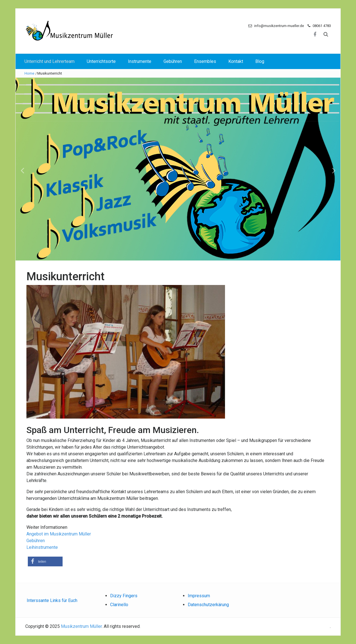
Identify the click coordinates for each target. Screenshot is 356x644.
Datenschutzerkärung (208, 605)
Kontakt (236, 61)
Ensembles (205, 61)
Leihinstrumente (43, 547)
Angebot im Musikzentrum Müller (59, 534)
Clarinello (119, 605)
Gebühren (173, 61)
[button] (45, 561)
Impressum (199, 596)
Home (29, 73)
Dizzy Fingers (124, 596)
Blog (260, 61)
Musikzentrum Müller (81, 626)
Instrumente (140, 61)
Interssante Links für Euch (52, 600)
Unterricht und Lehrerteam (50, 61)
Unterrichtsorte (101, 61)
